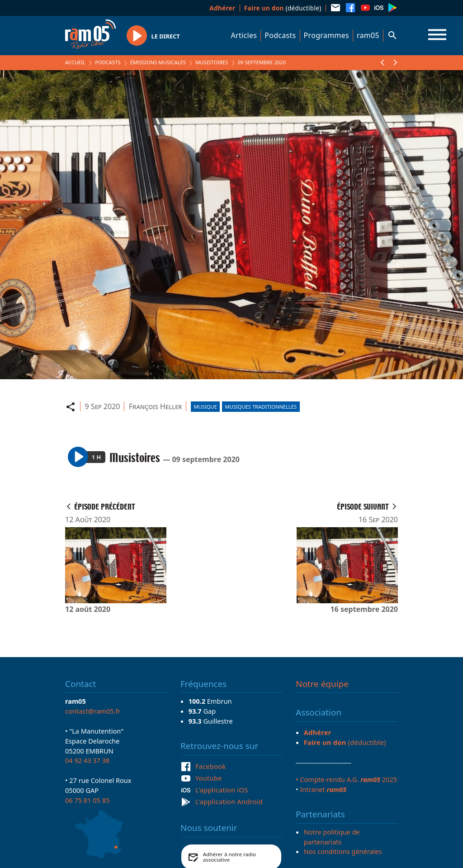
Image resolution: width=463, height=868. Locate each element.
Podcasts (280, 35)
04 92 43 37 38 (87, 760)
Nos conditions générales (343, 851)
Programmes (326, 35)
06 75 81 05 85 (87, 800)
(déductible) (283, 8)
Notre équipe (322, 684)
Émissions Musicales (158, 62)
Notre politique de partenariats (332, 837)
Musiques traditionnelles (261, 407)
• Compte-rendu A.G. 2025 (346, 779)
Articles (244, 35)
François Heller (156, 406)
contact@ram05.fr (93, 711)
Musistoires (212, 62)
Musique (205, 407)
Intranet (323, 789)
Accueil (75, 62)
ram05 (368, 35)
